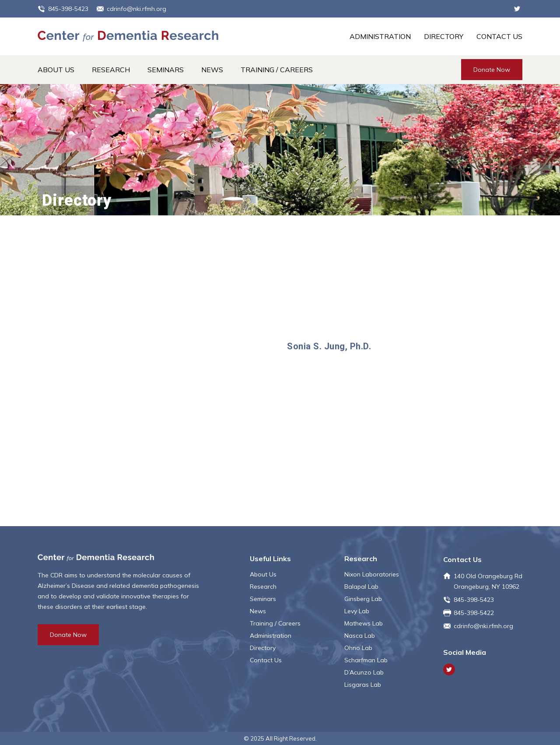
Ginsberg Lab (363, 599)
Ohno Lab (358, 648)
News (212, 70)
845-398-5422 (474, 613)
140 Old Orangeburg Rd (488, 576)
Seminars (166, 70)
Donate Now (492, 70)
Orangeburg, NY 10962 (486, 587)
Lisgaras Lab (363, 685)
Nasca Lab (360, 636)
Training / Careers (277, 70)
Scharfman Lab (366, 660)
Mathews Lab (364, 623)
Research (111, 70)
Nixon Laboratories (372, 574)
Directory (444, 36)
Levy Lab (357, 611)
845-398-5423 (68, 9)
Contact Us (499, 36)
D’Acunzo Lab (364, 672)
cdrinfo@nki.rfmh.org (136, 9)
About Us (56, 70)
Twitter (517, 9)
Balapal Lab (361, 587)
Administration (380, 36)
